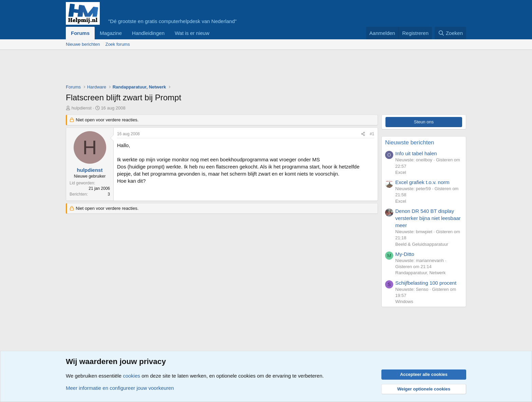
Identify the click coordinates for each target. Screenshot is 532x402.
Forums (80, 33)
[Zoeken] (451, 33)
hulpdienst (82, 108)
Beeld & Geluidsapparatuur (422, 244)
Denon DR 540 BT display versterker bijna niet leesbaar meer (428, 218)
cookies (131, 376)
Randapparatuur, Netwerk (420, 273)
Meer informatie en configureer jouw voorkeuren (120, 388)
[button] (215, 33)
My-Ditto (405, 254)
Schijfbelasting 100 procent (426, 283)
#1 (372, 134)
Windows (404, 301)
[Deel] (363, 134)
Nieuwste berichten (410, 143)
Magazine (111, 33)
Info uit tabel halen (416, 153)
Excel (401, 172)
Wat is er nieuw (192, 33)
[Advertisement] (189, 68)
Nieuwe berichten (83, 44)
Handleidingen (148, 33)
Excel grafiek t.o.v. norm (422, 182)
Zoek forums (117, 44)
